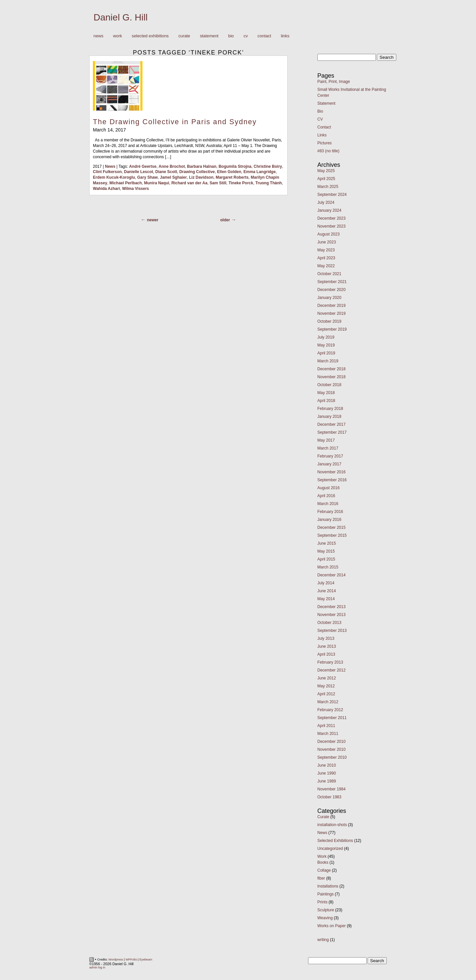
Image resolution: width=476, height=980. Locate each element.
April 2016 (326, 496)
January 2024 (329, 210)
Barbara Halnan (202, 166)
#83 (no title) (328, 151)
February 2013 (330, 662)
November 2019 (331, 313)
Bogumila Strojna (235, 166)
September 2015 (332, 535)
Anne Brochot (172, 166)
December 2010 (331, 742)
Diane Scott (166, 172)
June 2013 (327, 646)
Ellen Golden (229, 172)
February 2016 (330, 512)
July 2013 (326, 638)
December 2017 (331, 424)
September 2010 (332, 757)
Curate (184, 36)
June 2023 (327, 242)
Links (285, 36)
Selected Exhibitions (150, 36)
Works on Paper (332, 926)
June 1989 (327, 781)
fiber (321, 878)
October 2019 (329, 321)
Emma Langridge (259, 172)
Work (116, 36)
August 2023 (328, 234)
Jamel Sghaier (173, 177)
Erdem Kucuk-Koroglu (114, 177)
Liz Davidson (201, 177)
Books (323, 862)
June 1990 (327, 773)
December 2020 (331, 290)
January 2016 (329, 520)
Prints (322, 902)
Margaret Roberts (232, 177)
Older (225, 220)
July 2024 (326, 202)
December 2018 (331, 369)
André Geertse (143, 166)
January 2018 (329, 417)
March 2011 (328, 734)
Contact (264, 36)
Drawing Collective (197, 172)
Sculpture (326, 910)
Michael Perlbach (126, 183)
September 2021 (332, 282)
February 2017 (330, 456)
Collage (324, 870)
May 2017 (326, 440)
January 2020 (329, 298)
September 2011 (332, 718)
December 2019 (331, 306)
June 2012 (327, 678)
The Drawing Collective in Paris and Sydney (175, 122)
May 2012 (326, 686)
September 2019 (332, 329)
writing (323, 940)
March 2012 (328, 702)
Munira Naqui (157, 183)
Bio (231, 36)
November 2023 (331, 226)
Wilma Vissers (135, 189)
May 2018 (326, 393)
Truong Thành (269, 183)
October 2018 (329, 385)
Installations (328, 886)
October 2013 (329, 623)
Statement (209, 36)
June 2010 (327, 765)
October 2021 (329, 274)
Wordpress (116, 960)
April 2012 (326, 694)
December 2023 (331, 218)
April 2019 (326, 353)
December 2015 (331, 527)
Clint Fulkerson (107, 172)
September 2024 (332, 195)
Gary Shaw (147, 177)
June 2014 (327, 591)
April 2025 (326, 179)
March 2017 (328, 448)
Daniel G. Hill (120, 17)
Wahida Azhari (106, 189)
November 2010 (331, 749)
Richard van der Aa (189, 183)
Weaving (325, 918)
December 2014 (331, 575)
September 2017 (332, 432)
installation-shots (332, 825)
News (99, 36)
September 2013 (332, 631)
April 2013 (326, 654)
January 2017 (329, 464)
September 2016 (332, 480)
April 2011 (326, 726)
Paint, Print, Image (334, 82)
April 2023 (326, 258)
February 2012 (330, 710)
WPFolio (131, 960)
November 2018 (331, 377)
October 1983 (329, 797)
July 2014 (326, 583)
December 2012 (331, 670)
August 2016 (328, 488)
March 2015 (328, 567)
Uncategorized (330, 849)
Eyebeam (146, 960)
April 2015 (326, 559)
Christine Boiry (268, 166)
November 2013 (331, 615)
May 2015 (326, 551)
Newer (153, 220)
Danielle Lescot (139, 172)
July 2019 (326, 337)
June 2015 (327, 543)
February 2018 (330, 409)
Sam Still (218, 183)
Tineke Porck (241, 183)
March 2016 (328, 504)
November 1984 (331, 789)
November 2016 (331, 472)
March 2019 (328, 361)
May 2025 (326, 171)
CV (246, 36)
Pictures (324, 143)
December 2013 (331, 607)
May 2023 (326, 250)
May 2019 (326, 345)
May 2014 (326, 599)
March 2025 (328, 187)
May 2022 (326, 266)
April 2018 (326, 401)
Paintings (325, 894)
